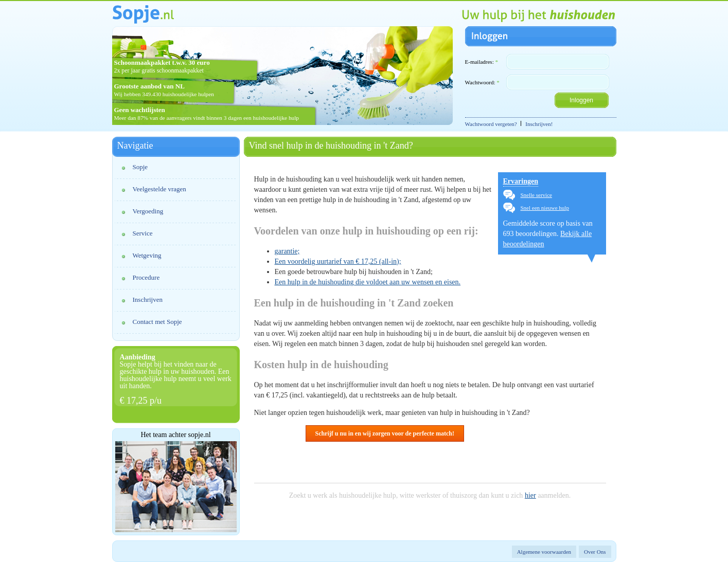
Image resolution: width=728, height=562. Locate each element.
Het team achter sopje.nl (175, 435)
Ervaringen (521, 181)
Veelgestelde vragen (159, 189)
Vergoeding (148, 211)
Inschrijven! (539, 124)
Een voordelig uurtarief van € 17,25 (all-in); (338, 261)
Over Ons (595, 552)
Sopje (140, 167)
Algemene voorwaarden (544, 552)
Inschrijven (148, 300)
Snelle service (536, 195)
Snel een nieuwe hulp (545, 208)
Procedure (146, 277)
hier (530, 495)
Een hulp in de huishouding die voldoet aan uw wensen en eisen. (368, 282)
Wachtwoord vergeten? (491, 124)
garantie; (287, 251)
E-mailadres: (482, 62)
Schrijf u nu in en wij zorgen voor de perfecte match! (385, 433)
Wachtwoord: (482, 82)
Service (143, 233)
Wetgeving (147, 255)
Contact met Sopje (157, 322)
